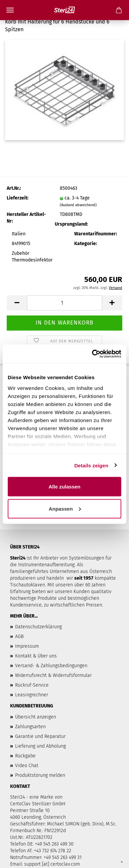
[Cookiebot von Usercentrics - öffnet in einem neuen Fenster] (92, 354)
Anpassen (65, 508)
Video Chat (27, 766)
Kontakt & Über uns (36, 656)
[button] (17, 303)
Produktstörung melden (40, 775)
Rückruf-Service (32, 685)
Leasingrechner (32, 695)
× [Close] (122, 862)
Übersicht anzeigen (36, 717)
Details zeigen (91, 465)
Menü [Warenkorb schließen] (10, 10)
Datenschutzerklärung (38, 627)
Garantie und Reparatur (40, 736)
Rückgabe (25, 756)
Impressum (27, 646)
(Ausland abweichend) (78, 205)
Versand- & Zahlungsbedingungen (51, 666)
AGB (19, 636)
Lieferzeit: (17, 198)
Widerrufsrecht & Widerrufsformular (53, 675)
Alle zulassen (64, 487)
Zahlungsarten (30, 727)
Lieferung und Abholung (40, 746)
